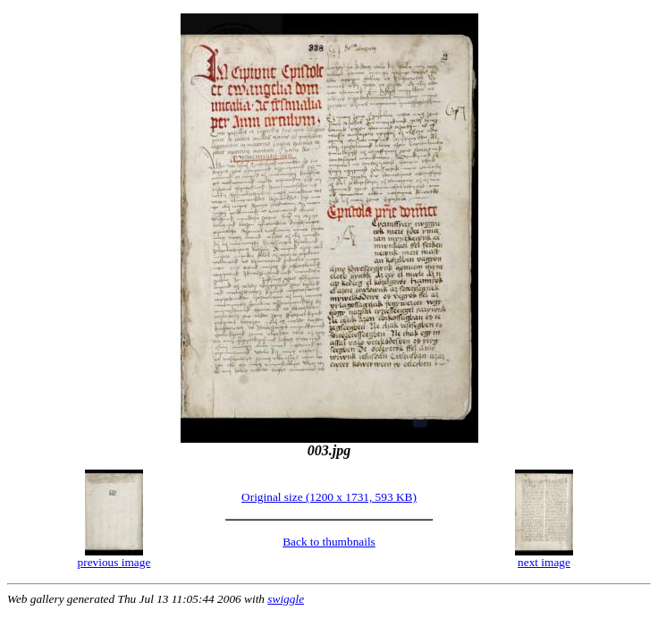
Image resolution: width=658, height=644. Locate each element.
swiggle (286, 599)
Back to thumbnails (329, 542)
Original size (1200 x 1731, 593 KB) (329, 497)
